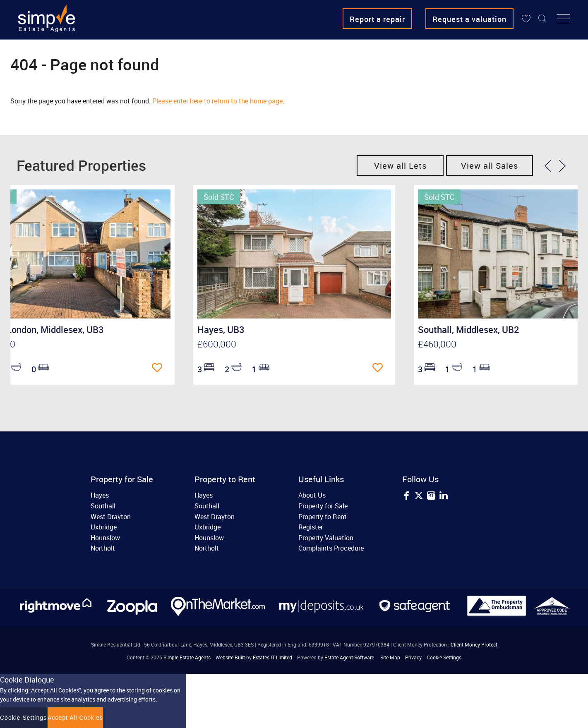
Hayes (100, 495)
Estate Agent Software (349, 657)
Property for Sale (323, 506)
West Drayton (111, 517)
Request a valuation (469, 19)
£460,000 (437, 344)
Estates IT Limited (272, 657)
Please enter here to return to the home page (217, 101)
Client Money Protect (474, 644)
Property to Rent (323, 517)
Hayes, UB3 (221, 329)
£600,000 (217, 344)
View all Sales (490, 166)
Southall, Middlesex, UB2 (469, 329)
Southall (103, 506)
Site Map (390, 657)
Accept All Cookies (75, 718)
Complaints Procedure (331, 548)
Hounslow (105, 538)
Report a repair (377, 19)
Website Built (230, 657)
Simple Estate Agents (187, 657)
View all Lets (400, 166)
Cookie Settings (444, 657)
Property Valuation (326, 538)
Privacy (413, 657)
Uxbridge (104, 527)
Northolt (103, 548)
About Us (312, 495)
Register (311, 527)
